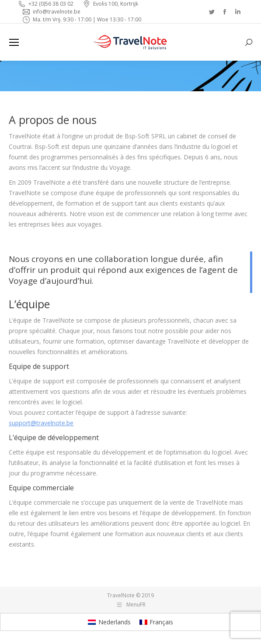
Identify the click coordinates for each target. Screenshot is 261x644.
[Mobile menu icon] (14, 42)
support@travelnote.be (41, 423)
